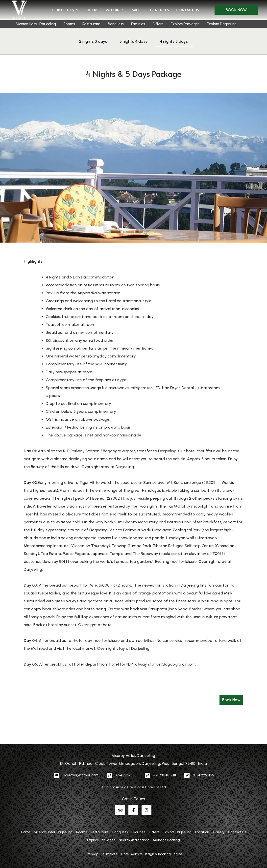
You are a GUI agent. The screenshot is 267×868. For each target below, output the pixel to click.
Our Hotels (65, 10)
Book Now (236, 10)
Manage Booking (166, 840)
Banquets (116, 24)
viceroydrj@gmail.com (81, 775)
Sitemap (91, 854)
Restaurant (91, 24)
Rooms (69, 24)
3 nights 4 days (133, 41)
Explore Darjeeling (222, 24)
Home (26, 832)
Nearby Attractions (134, 840)
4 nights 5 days (174, 41)
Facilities (138, 24)
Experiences (158, 10)
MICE (136, 10)
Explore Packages (185, 24)
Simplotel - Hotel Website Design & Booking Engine (143, 854)
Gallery (219, 832)
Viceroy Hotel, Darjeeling (36, 24)
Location (202, 832)
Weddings (115, 10)
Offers (92, 10)
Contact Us (188, 10)
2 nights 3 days (93, 41)
